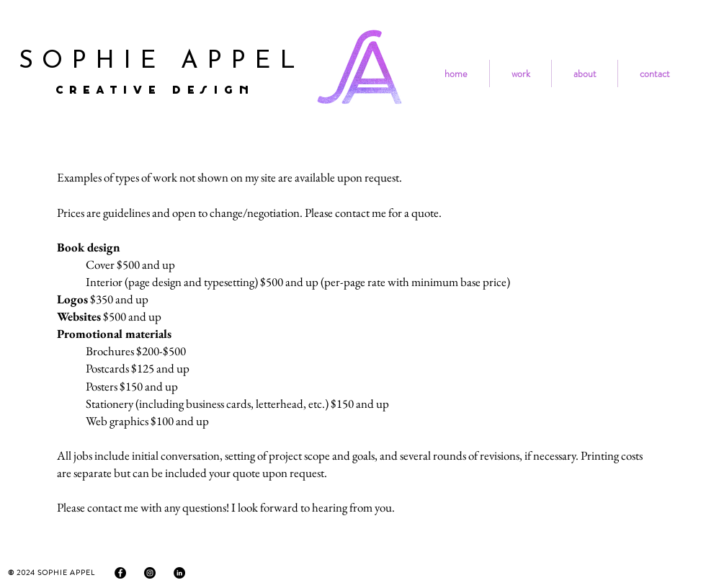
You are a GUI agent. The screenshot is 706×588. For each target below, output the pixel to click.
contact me (361, 213)
